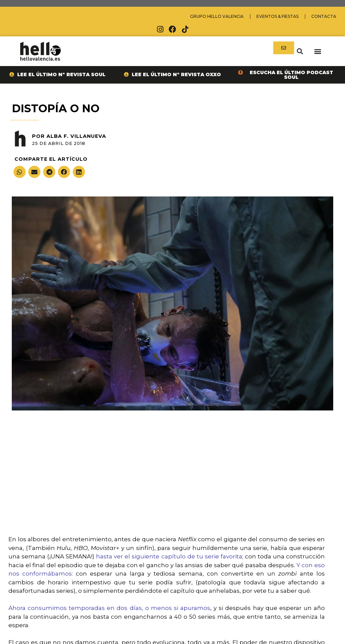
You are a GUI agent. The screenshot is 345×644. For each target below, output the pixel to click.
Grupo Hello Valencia (217, 16)
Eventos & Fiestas (277, 16)
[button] (300, 51)
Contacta (324, 16)
